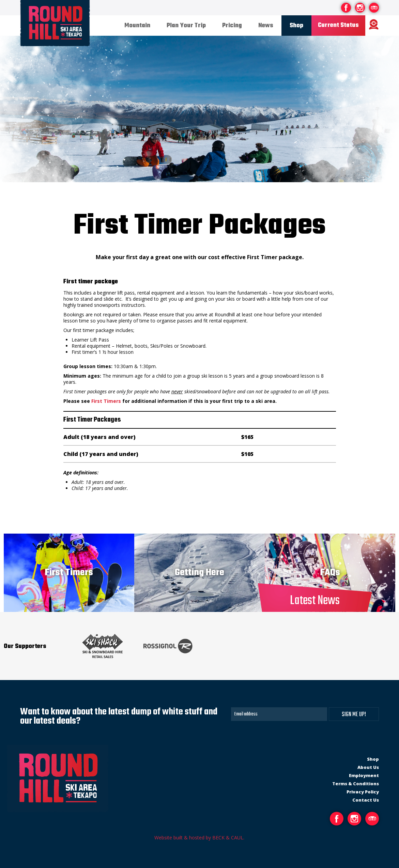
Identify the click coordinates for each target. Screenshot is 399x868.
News (266, 26)
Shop (296, 26)
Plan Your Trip (186, 26)
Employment (364, 775)
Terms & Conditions (356, 784)
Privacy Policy (363, 792)
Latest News (315, 601)
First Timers (106, 401)
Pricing (232, 26)
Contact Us (366, 800)
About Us (368, 767)
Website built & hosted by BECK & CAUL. (199, 838)
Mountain (137, 26)
